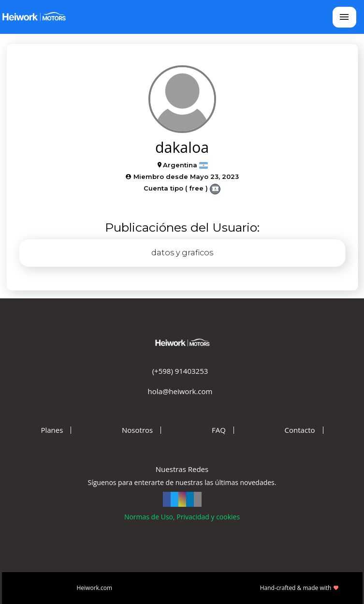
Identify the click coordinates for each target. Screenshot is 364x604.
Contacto (300, 430)
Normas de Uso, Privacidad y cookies (182, 517)
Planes (52, 430)
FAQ (219, 430)
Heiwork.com (95, 588)
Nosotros (137, 430)
